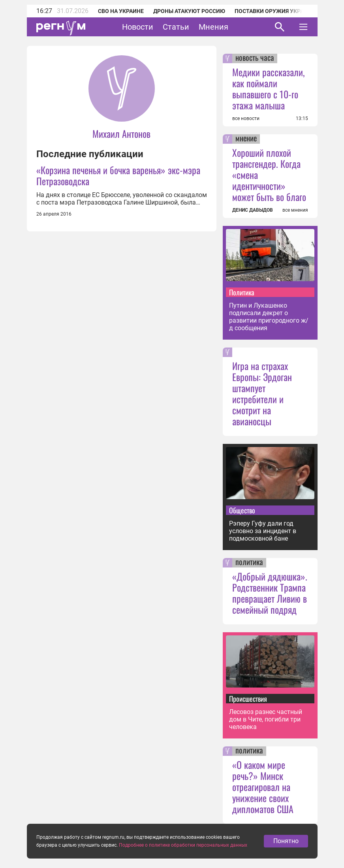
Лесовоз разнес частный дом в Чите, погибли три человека (266, 719)
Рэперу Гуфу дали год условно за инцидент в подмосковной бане (263, 531)
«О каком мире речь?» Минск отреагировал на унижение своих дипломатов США (263, 787)
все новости (246, 118)
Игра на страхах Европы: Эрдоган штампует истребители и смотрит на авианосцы (262, 393)
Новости (138, 27)
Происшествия (248, 699)
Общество (242, 510)
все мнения (295, 210)
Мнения (213, 27)
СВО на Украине (121, 11)
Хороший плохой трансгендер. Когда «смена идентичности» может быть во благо (269, 175)
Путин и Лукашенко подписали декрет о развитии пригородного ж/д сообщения (269, 317)
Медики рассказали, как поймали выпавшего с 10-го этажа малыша (268, 88)
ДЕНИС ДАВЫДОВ (253, 210)
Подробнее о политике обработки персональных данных (183, 857)
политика (249, 563)
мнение (246, 139)
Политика (242, 292)
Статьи (176, 27)
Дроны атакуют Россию (189, 11)
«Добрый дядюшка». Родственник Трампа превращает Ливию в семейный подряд (270, 593)
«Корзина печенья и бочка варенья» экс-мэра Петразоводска (118, 175)
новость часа (255, 58)
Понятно (286, 852)
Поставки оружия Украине (275, 11)
